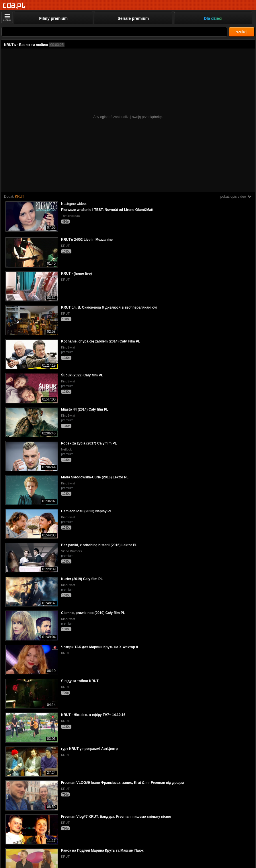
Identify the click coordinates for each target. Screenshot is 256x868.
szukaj (242, 32)
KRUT (19, 197)
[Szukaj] (114, 32)
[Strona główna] (14, 6)
